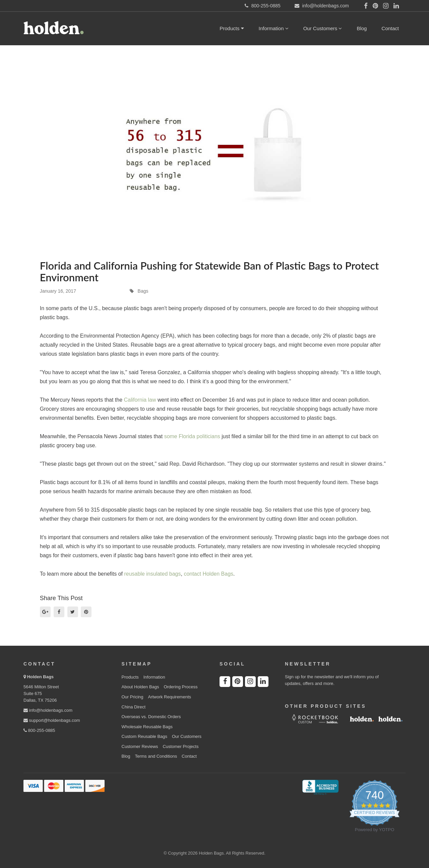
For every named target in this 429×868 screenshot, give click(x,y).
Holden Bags (40, 677)
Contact (390, 28)
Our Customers (323, 28)
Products (232, 28)
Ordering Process (180, 687)
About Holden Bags (140, 687)
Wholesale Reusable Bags (147, 727)
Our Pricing (133, 697)
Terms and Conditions (156, 756)
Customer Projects (180, 746)
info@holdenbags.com (48, 710)
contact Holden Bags (208, 574)
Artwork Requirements (169, 697)
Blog (362, 28)
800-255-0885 (39, 730)
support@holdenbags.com (52, 720)
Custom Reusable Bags (145, 736)
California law (140, 400)
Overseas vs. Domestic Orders (151, 717)
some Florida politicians (192, 436)
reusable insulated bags (152, 574)
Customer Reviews (140, 746)
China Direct (134, 707)
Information (274, 28)
